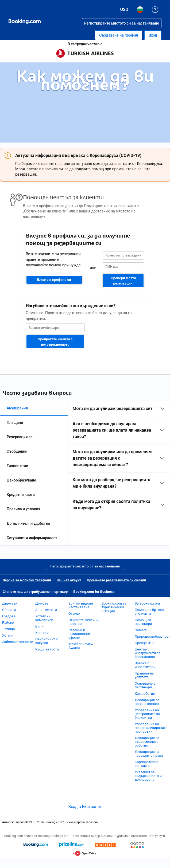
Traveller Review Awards (81, 646)
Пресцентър (145, 643)
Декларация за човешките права (149, 754)
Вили (39, 626)
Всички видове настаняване (81, 605)
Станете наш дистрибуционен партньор (35, 592)
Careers (141, 630)
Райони (8, 623)
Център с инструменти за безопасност (148, 653)
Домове (42, 603)
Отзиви (74, 613)
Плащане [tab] (15, 423)
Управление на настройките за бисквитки (147, 714)
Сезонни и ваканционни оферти (79, 634)
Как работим (145, 694)
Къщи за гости (47, 649)
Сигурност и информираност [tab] (32, 538)
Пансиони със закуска (47, 641)
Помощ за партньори (143, 622)
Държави (10, 603)
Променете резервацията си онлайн (117, 580)
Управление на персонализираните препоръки (151, 728)
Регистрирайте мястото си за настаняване (85, 566)
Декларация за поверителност (147, 702)
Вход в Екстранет (85, 807)
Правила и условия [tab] (24, 509)
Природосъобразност (152, 636)
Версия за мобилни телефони (27, 580)
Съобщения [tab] (17, 451)
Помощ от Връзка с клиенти (149, 612)
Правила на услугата (144, 675)
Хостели (42, 633)
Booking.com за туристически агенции (114, 607)
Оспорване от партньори (146, 685)
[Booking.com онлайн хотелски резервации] (25, 22)
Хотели (8, 635)
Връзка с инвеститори (145, 665)
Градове (9, 616)
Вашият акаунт (69, 580)
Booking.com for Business (94, 592)
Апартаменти (46, 610)
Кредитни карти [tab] (21, 495)
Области (9, 610)
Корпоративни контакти (146, 764)
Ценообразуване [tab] (21, 480)
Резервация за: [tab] (20, 437)
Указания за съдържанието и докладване (148, 776)
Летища (9, 629)
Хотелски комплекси (44, 618)
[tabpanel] (119, 458)
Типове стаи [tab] (17, 466)
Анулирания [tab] (17, 408)
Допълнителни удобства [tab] (28, 523)
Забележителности (18, 642)
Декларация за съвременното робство (147, 742)
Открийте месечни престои (84, 622)
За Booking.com (147, 603)
